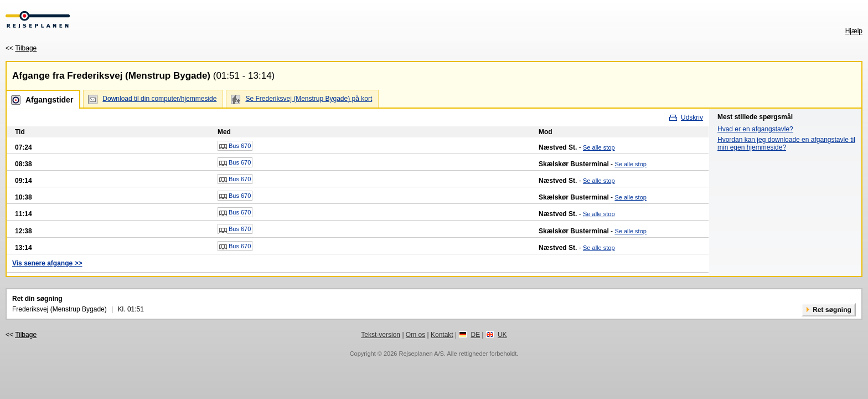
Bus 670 (235, 146)
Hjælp (854, 31)
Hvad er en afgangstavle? (755, 129)
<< (21, 48)
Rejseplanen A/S (421, 354)
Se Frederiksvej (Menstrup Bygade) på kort (309, 99)
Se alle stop (599, 147)
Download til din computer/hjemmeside (159, 99)
